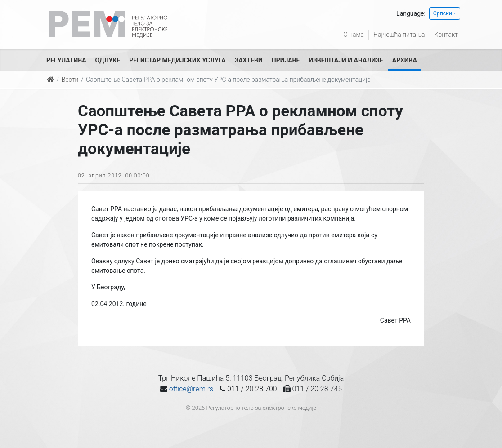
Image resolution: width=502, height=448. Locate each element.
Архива (405, 60)
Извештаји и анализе (346, 60)
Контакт (446, 35)
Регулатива (66, 60)
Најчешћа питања (399, 35)
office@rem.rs (191, 389)
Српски (443, 13)
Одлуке (108, 60)
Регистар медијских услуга (177, 60)
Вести (70, 80)
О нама (354, 35)
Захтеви (249, 60)
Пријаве (286, 60)
